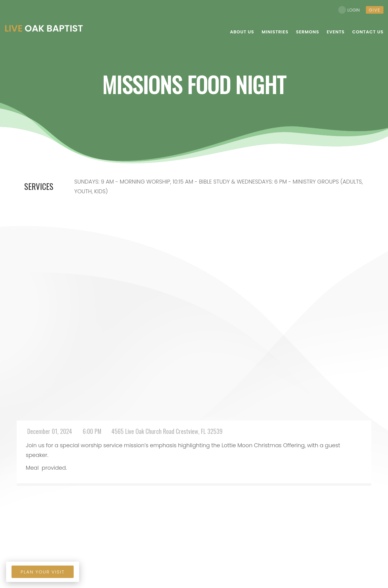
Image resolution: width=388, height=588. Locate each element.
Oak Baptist (44, 29)
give (375, 10)
